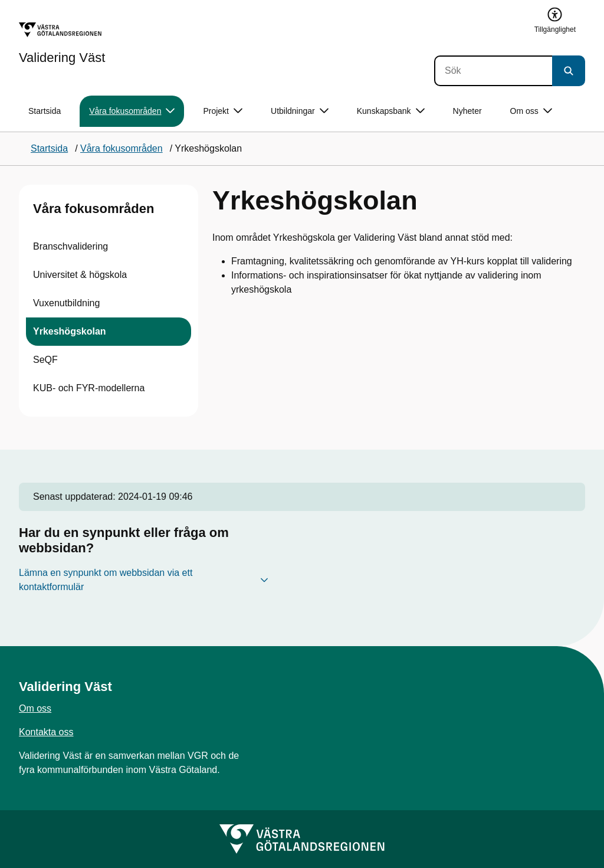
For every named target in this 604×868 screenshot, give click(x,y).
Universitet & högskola (80, 275)
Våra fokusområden (93, 209)
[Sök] (493, 71)
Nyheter (467, 111)
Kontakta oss (46, 732)
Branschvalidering (70, 246)
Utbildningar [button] (300, 111)
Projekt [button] (223, 111)
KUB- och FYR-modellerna (89, 388)
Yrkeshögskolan (70, 331)
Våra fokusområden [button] (132, 111)
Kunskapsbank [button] (391, 111)
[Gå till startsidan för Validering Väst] (62, 43)
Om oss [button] (531, 111)
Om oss (35, 708)
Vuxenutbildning (66, 303)
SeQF (45, 360)
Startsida (45, 111)
